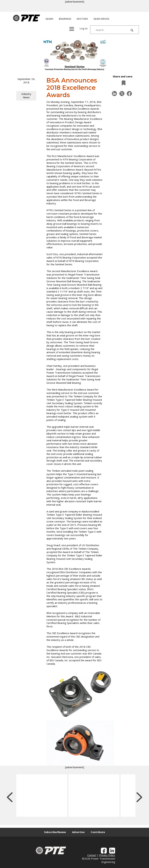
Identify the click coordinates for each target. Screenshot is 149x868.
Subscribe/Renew (55, 832)
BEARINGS (65, 19)
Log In (84, 28)
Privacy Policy (107, 855)
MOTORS (82, 19)
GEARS (49, 19)
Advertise (78, 832)
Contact (92, 855)
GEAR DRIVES (101, 19)
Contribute (98, 832)
